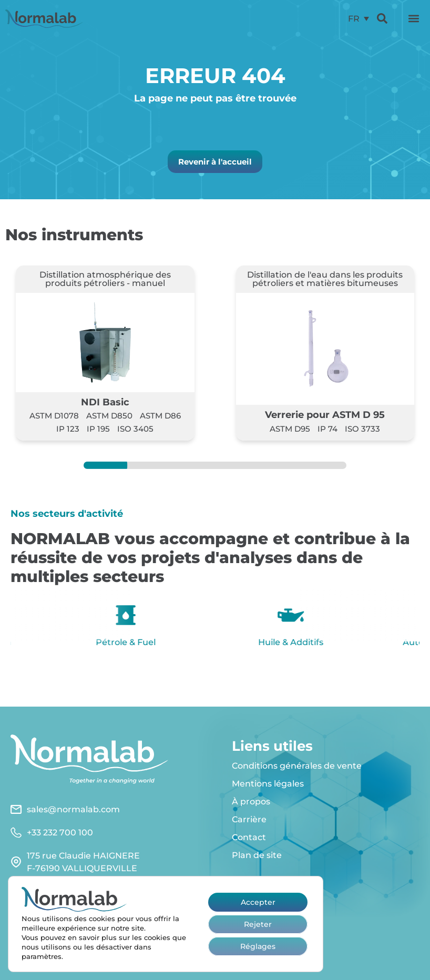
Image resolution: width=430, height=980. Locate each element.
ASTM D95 (290, 429)
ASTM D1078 (54, 416)
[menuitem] (359, 19)
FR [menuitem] (354, 18)
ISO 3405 (135, 429)
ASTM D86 (160, 416)
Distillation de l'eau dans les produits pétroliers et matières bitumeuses (325, 279)
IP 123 (68, 429)
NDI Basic (105, 402)
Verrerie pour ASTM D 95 (325, 415)
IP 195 (98, 429)
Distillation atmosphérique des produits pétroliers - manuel (105, 279)
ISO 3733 (362, 429)
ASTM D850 (109, 416)
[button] (414, 18)
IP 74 (327, 429)
